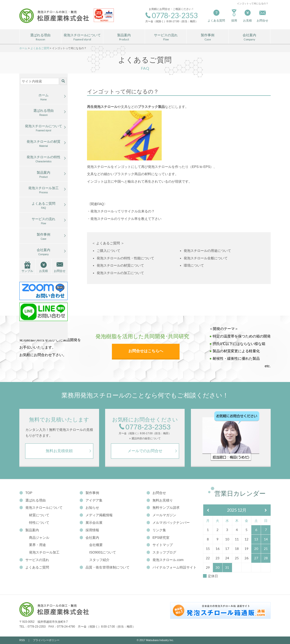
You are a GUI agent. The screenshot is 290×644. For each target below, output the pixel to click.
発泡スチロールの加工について (120, 273)
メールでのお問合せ (145, 451)
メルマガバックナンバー (168, 523)
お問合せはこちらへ (146, 351)
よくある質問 (216, 15)
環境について (194, 265)
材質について (39, 515)
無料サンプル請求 (163, 508)
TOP (26, 493)
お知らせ (89, 508)
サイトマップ (160, 545)
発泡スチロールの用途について (207, 251)
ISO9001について (103, 552)
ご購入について (109, 251)
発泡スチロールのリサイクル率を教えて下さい (126, 219)
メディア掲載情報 (96, 515)
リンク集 (156, 530)
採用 (234, 15)
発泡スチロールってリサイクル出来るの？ (123, 211)
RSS (22, 640)
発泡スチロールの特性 (43, 159)
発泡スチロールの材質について (120, 265)
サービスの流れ (166, 37)
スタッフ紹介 (99, 560)
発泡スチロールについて (82, 37)
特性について (39, 523)
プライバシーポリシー (46, 640)
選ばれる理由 (40, 37)
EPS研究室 (158, 538)
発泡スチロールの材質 (43, 144)
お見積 (247, 15)
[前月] (208, 510)
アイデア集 (91, 500)
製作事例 (208, 37)
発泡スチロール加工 (43, 190)
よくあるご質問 (43, 206)
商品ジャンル (39, 538)
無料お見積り (160, 500)
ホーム (43, 97)
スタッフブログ (161, 552)
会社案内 (249, 37)
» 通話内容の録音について (145, 438)
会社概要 (96, 545)
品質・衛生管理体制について (105, 567)
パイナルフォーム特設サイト (171, 567)
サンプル (27, 271)
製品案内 (124, 37)
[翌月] (266, 510)
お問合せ (60, 271)
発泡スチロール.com (165, 560)
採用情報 (89, 530)
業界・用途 (37, 545)
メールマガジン (161, 515)
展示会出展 (91, 523)
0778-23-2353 (145, 427)
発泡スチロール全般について (206, 258)
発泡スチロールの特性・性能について (125, 258)
